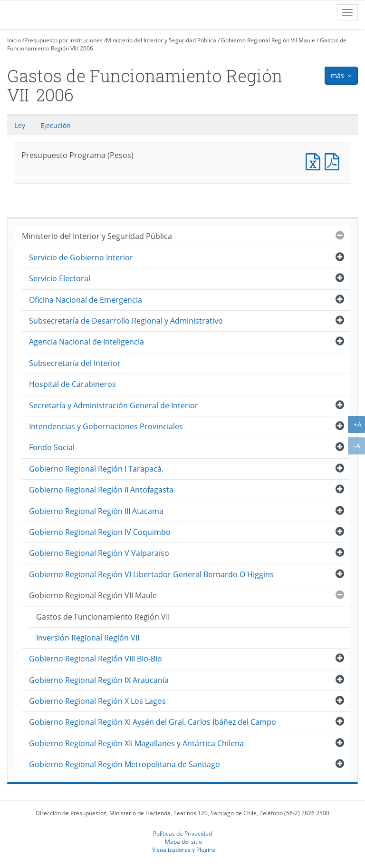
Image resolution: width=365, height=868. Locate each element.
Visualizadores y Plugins (184, 849)
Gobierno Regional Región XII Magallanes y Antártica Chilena (136, 743)
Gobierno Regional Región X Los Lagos (97, 701)
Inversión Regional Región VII (88, 638)
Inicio (14, 40)
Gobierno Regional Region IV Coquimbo (100, 532)
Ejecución (56, 125)
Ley (20, 125)
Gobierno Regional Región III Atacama (96, 511)
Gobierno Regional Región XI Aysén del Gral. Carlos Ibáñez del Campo (153, 722)
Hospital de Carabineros (72, 384)
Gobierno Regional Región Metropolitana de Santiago (125, 764)
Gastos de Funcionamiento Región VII (103, 617)
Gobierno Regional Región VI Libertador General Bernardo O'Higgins (151, 574)
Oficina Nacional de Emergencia (86, 300)
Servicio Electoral (60, 278)
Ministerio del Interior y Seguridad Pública (161, 40)
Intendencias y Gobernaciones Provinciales (106, 426)
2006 (86, 48)
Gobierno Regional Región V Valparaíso (99, 553)
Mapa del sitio (183, 841)
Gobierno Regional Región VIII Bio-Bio (96, 659)
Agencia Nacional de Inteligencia (86, 342)
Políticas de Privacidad (182, 833)
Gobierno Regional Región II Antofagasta (101, 490)
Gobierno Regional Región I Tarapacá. (96, 469)
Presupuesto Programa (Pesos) (315, 161)
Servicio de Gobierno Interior (81, 257)
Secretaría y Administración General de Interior (114, 405)
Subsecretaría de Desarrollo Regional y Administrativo (126, 321)
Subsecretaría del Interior (75, 363)
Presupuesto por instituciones (63, 40)
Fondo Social (52, 447)
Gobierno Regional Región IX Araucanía (99, 680)
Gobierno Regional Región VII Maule (268, 40)
